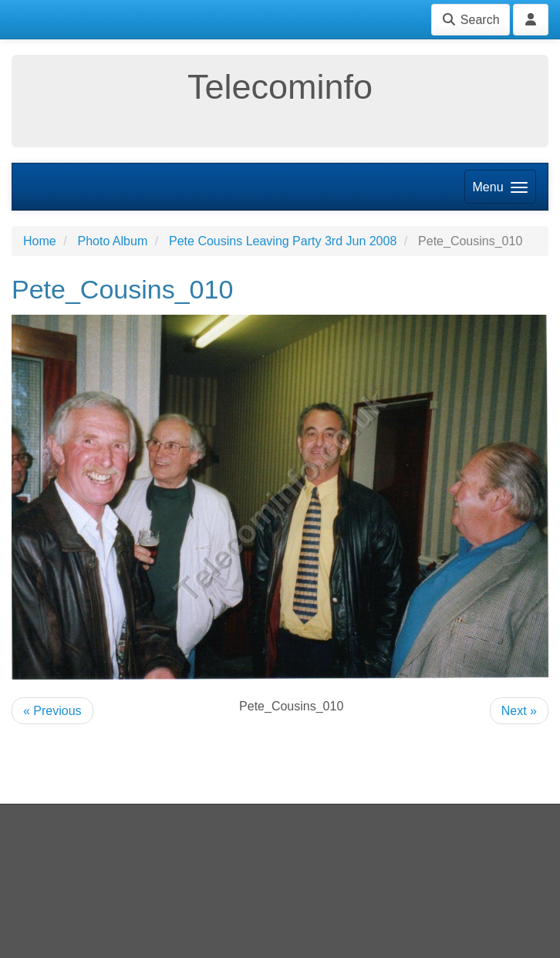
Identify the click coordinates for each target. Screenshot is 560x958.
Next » (519, 711)
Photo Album (112, 241)
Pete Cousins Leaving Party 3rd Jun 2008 (283, 241)
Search (470, 20)
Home (40, 241)
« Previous (52, 711)
